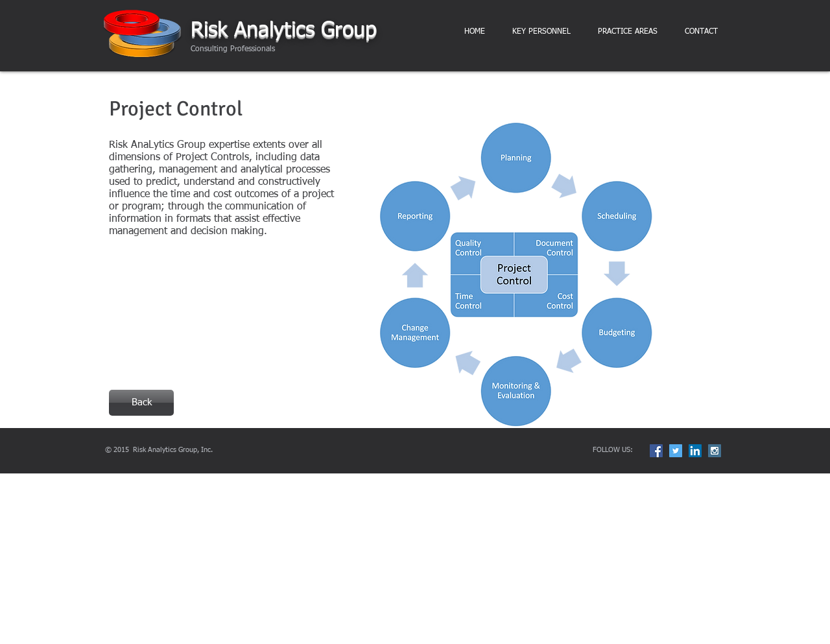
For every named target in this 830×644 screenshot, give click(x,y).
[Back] (141, 403)
